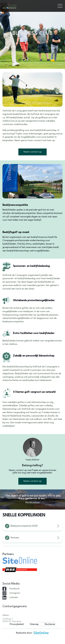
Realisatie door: (32, 633)
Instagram (15, 602)
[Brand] (29, 6)
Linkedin (14, 607)
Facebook (14, 598)
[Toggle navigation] (60, 6)
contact (38, 140)
